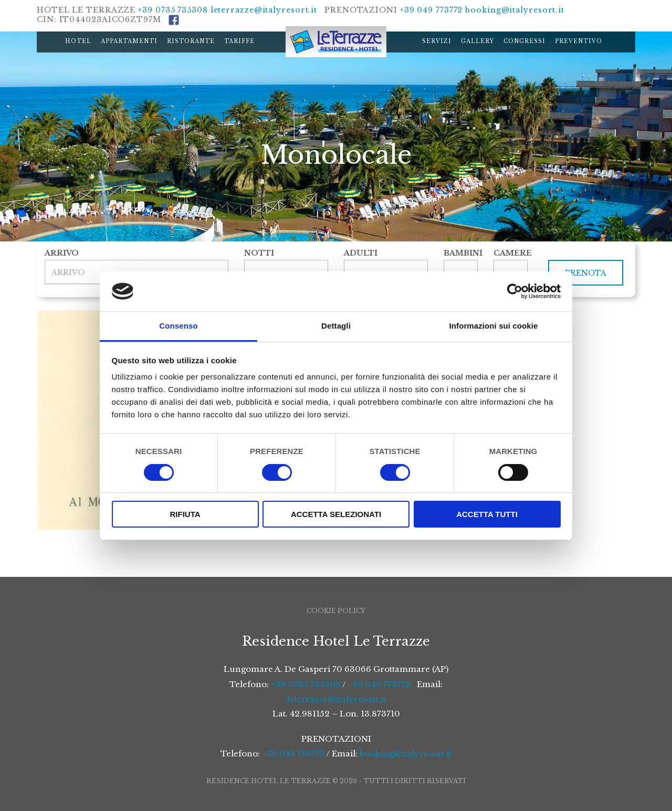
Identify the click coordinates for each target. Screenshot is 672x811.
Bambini (461, 253)
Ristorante (191, 41)
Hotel (78, 41)
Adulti (361, 253)
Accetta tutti (487, 514)
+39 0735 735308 (173, 10)
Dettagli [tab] (336, 326)
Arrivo (62, 253)
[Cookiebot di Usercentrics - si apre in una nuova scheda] (515, 291)
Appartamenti (129, 41)
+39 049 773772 (432, 10)
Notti (259, 253)
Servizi (437, 41)
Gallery (477, 41)
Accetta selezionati (336, 514)
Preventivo (579, 41)
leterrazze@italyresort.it (264, 10)
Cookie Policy (336, 611)
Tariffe (239, 41)
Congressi (524, 41)
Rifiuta (185, 514)
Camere (511, 253)
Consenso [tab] (178, 326)
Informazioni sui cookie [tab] (494, 326)
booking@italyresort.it (515, 10)
